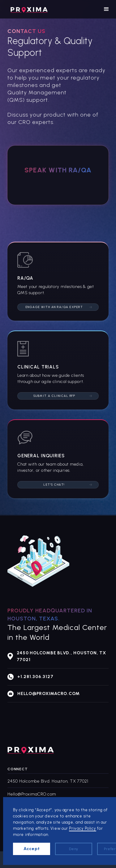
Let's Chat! (54, 485)
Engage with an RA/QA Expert (54, 307)
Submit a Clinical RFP (54, 396)
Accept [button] (32, 849)
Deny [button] (74, 849)
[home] (28, 9)
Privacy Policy (83, 828)
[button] (107, 9)
